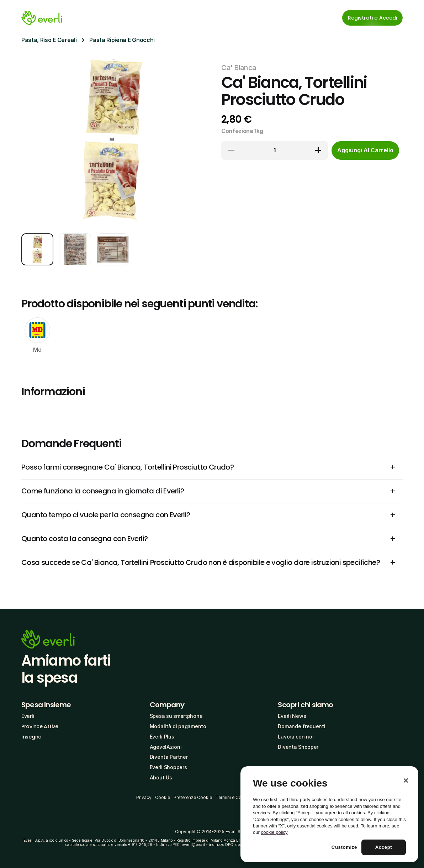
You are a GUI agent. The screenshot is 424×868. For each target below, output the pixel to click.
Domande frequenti (301, 726)
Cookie (163, 797)
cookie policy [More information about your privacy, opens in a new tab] (274, 832)
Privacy (144, 797)
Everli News (292, 716)
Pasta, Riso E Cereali (49, 40)
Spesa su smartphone (176, 716)
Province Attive (40, 726)
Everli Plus (162, 737)
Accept (384, 847)
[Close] (406, 780)
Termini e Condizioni (237, 797)
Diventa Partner (169, 757)
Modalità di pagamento (178, 726)
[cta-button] (365, 150)
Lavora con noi (296, 737)
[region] (329, 814)
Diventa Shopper (298, 747)
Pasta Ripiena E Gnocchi (122, 40)
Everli (28, 716)
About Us (161, 777)
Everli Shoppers (168, 767)
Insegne (31, 737)
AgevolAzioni (166, 747)
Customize (344, 847)
